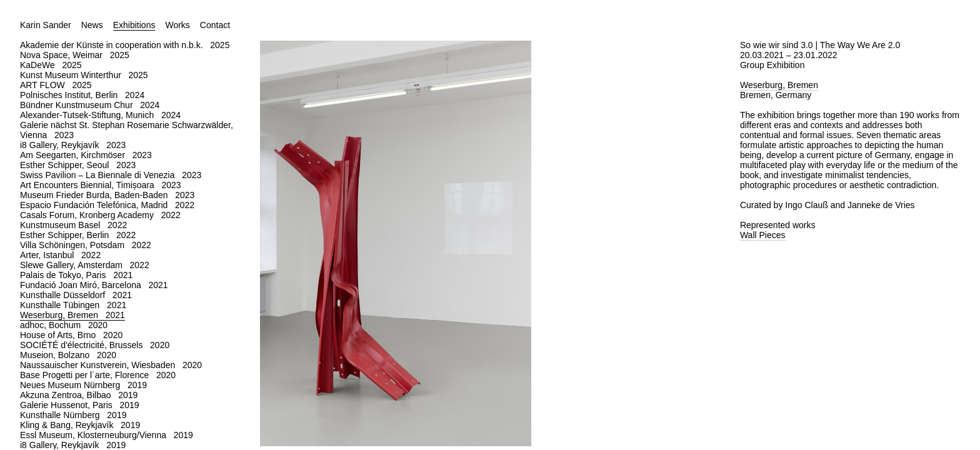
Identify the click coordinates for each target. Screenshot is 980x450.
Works (177, 25)
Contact (215, 25)
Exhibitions (134, 25)
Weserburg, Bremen (779, 85)
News (92, 25)
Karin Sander (46, 25)
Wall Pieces (763, 235)
